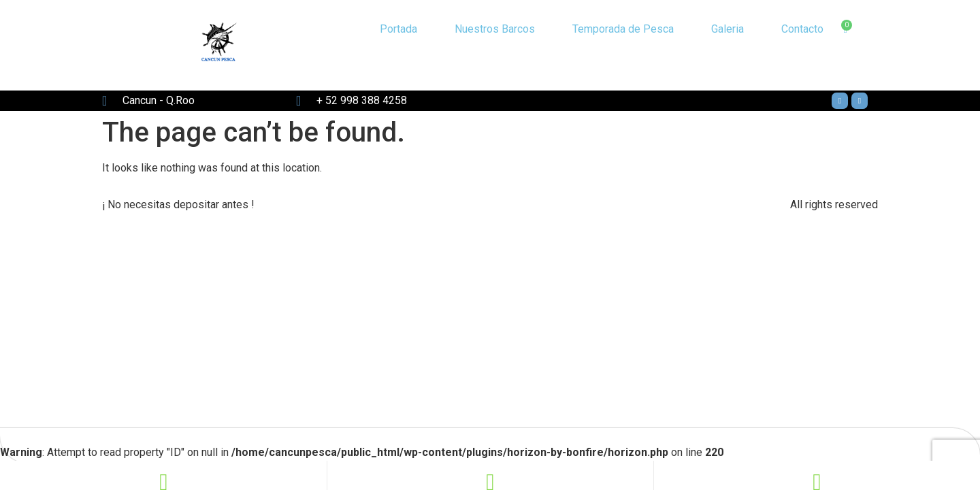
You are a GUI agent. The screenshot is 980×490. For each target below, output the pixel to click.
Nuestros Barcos (495, 29)
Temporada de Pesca (623, 29)
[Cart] (845, 30)
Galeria (728, 29)
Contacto (802, 29)
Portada (398, 29)
